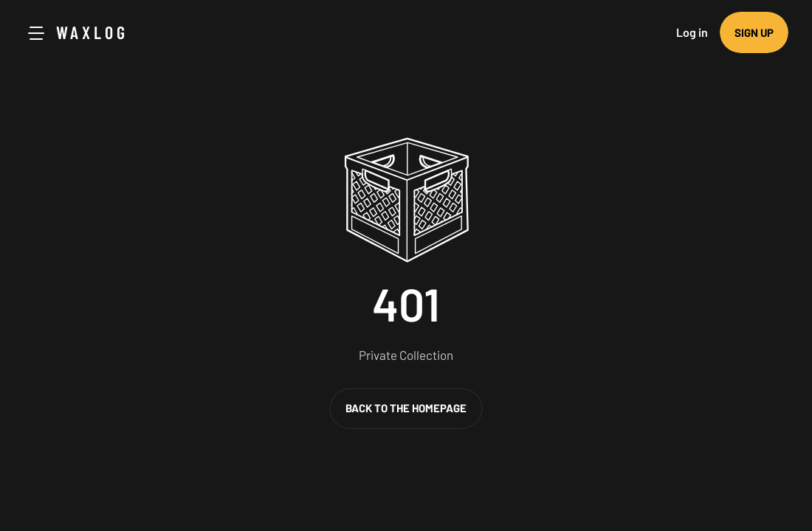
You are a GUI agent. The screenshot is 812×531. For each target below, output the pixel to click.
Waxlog (92, 32)
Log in (692, 32)
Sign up (754, 32)
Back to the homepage (406, 408)
